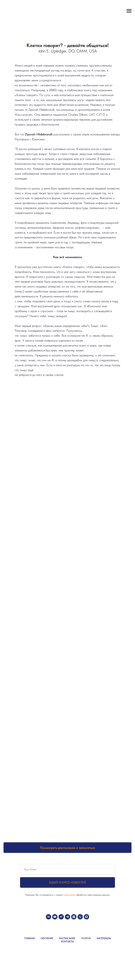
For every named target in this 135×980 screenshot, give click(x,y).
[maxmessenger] (86, 917)
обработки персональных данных (93, 895)
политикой (70, 895)
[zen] (74, 917)
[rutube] (61, 917)
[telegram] (67, 917)
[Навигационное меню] (129, 11)
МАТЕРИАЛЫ (104, 938)
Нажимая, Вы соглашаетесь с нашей (44, 895)
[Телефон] (80, 917)
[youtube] (55, 917)
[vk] (49, 917)
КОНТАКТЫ (67, 941)
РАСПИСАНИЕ (67, 938)
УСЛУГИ (86, 938)
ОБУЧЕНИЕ (47, 938)
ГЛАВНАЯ (29, 938)
